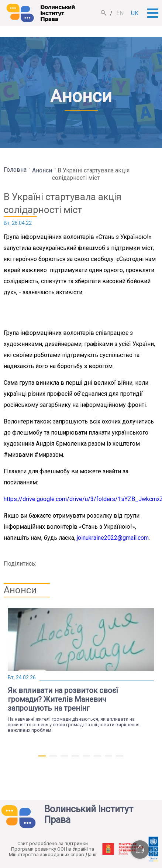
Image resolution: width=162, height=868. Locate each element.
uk (135, 13)
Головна (15, 170)
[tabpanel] (81, 670)
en (120, 13)
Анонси (42, 170)
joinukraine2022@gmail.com (113, 538)
